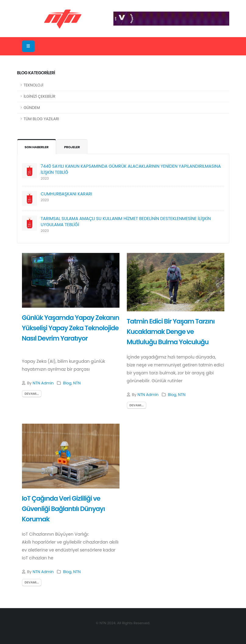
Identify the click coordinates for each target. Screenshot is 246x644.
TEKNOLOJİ (34, 85)
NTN (77, 383)
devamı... (32, 394)
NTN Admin (43, 383)
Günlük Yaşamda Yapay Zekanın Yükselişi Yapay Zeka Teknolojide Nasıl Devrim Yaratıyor (71, 328)
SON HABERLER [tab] (37, 147)
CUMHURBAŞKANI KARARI (67, 194)
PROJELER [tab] (72, 147)
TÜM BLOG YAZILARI (41, 119)
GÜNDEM (32, 108)
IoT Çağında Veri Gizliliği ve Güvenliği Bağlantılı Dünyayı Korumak (63, 509)
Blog (67, 383)
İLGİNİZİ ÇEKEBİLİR (40, 96)
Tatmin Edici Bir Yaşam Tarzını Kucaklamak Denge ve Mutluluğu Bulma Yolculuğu (171, 331)
